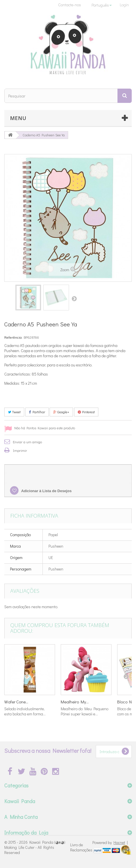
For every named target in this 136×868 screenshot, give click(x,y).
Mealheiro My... (75, 702)
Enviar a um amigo (27, 442)
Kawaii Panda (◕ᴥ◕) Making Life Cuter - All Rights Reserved (35, 847)
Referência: (13, 337)
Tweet (14, 412)
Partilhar (37, 412)
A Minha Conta (21, 817)
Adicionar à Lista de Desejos (46, 491)
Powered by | (110, 842)
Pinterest (86, 412)
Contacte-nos (70, 5)
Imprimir (20, 450)
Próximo (74, 298)
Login (124, 5)
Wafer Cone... (16, 702)
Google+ (61, 412)
